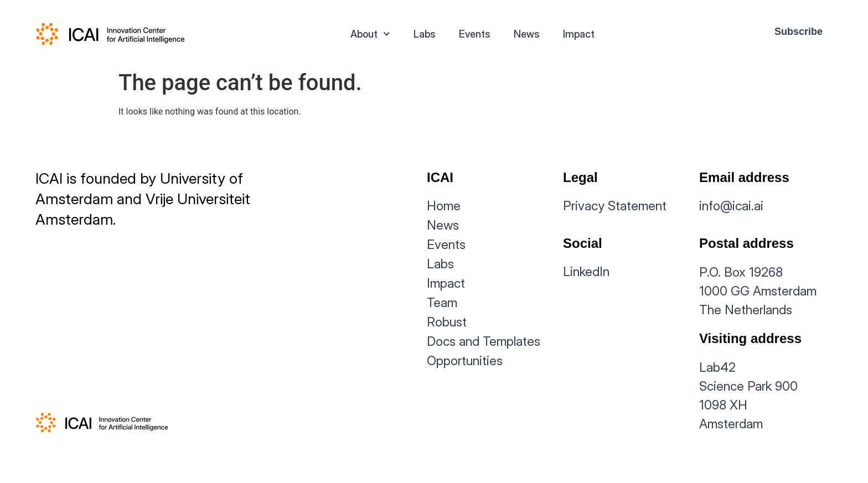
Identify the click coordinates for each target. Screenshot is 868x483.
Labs (425, 34)
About (370, 34)
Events (475, 34)
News (527, 34)
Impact (579, 34)
